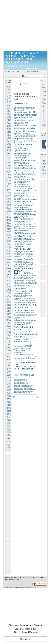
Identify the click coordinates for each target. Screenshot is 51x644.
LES (20, 133)
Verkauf (9, 279)
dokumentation (19, 266)
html (8, 252)
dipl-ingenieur (21, 305)
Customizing (11, 374)
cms (15, 303)
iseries (9, 309)
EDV (8, 444)
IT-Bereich (9, 162)
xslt (8, 173)
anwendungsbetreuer (25, 108)
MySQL (9, 237)
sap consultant (10, 320)
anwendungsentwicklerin (22, 159)
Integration (31, 131)
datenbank (30, 167)
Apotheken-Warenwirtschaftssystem (22, 337)
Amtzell (16, 221)
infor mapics (9, 223)
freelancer (10, 334)
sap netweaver (10, 183)
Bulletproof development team (30, 588)
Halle (31, 358)
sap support (9, 171)
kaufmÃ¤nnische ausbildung (23, 178)
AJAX (17, 330)
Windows (10, 153)
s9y (13, 588)
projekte (9, 419)
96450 (16, 110)
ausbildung (18, 256)
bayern (9, 335)
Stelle (9, 438)
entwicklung (11, 386)
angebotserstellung (31, 284)
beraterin (24, 199)
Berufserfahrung (19, 258)
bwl (8, 382)
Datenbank (10, 349)
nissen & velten (19, 179)
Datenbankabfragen (21, 264)
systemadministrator (21, 149)
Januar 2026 (44, 167)
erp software (30, 316)
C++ (8, 113)
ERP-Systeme (26, 321)
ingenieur (10, 231)
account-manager (29, 280)
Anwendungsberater (21, 157)
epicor (23, 316)
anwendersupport (20, 251)
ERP (8, 447)
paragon (34, 215)
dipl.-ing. (32, 305)
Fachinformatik (21, 355)
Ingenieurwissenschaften (22, 211)
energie (27, 266)
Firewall (9, 109)
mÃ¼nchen (10, 383)
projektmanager (22, 139)
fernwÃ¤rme (18, 357)
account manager (20, 279)
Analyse (9, 316)
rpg (8, 295)
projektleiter (11, 177)
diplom (17, 307)
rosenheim (10, 116)
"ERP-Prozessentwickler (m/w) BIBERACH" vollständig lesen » (24, 375)
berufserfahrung (30, 223)
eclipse (16, 348)
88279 (29, 216)
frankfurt (10, 115)
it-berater (9, 187)
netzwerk (10, 174)
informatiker (11, 425)
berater (18, 199)
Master (28, 215)
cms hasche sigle (23, 303)
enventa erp (32, 169)
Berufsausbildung (23, 342)
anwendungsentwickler (25, 112)
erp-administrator (21, 124)
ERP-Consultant (10, 284)
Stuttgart (10, 149)
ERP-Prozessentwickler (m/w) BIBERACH (27, 367)
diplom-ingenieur (21, 309)
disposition (10, 91)
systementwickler (23, 153)
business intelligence (21, 344)
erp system (9, 202)
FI (15, 131)
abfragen (17, 245)
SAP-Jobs (9, 417)
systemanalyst (21, 151)
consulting (33, 303)
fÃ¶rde (31, 355)
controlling (10, 341)
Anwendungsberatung (21, 197)
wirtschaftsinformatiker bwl (22, 393)
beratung (17, 223)
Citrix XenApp (24, 301)
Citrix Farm (25, 261)
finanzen (10, 256)
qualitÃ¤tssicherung (21, 187)
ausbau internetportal (26, 255)
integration (10, 340)
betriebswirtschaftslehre (22, 293)
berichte (29, 256)
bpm (15, 259)
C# (8, 265)
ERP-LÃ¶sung (10, 141)
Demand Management (21, 231)
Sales (9, 347)
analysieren (30, 330)
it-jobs (16, 133)
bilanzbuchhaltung (20, 298)
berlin (9, 379)
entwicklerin (18, 268)
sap (8, 449)
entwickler (24, 169)
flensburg (26, 357)
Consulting (10, 395)
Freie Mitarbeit (10, 277)
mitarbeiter (10, 424)
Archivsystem (31, 310)
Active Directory (26, 245)
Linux (9, 128)
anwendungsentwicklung (22, 160)
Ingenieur (29, 209)
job (8, 437)
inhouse (34, 211)
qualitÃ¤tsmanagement (22, 184)
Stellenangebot (19, 147)
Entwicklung (20, 350)
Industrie (10, 180)
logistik (9, 250)
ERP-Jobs (9, 391)
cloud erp (32, 301)
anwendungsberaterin (21, 195)
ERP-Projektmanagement (21, 318)
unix (8, 155)
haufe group (9, 311)
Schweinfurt (18, 190)
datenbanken (11, 165)
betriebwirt (17, 295)
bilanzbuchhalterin (20, 297)
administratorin (19, 284)
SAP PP (20, 189)
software (10, 409)
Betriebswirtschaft (23, 291)
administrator (33, 282)
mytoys (9, 288)
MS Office (9, 323)
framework (33, 357)
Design (9, 167)
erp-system (9, 435)
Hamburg (10, 150)
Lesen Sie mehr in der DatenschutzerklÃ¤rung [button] (25, 631)
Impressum (33, 72)
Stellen (9, 428)
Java (8, 168)
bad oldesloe (10, 226)
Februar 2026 (44, 164)
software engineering (11, 268)
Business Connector (24, 259)
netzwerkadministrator (29, 135)
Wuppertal (10, 121)
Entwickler (10, 407)
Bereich (44, 87)
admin (16, 282)
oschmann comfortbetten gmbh (24, 137)
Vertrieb (9, 397)
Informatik (10, 446)
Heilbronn (10, 92)
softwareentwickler (23, 145)
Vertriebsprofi (11, 261)
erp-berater (18, 317)
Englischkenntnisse (25, 348)
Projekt (16, 216)
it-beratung (24, 175)
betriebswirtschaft (23, 202)
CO (27, 120)
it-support (9, 217)
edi (8, 315)
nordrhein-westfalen (10, 366)
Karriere (9, 133)
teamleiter (10, 307)
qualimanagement (20, 183)
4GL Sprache (25, 243)
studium (9, 389)
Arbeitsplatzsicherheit (27, 253)
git (28, 358)
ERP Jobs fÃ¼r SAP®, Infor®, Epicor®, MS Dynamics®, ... (22, 58)
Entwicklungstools (20, 353)
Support (9, 385)
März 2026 (43, 161)
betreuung (10, 164)
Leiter (9, 103)
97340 (16, 277)
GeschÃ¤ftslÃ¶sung (21, 358)
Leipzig (9, 294)
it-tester (30, 175)
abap (31, 243)
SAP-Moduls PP (29, 189)
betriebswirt (11, 273)
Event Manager (27, 241)
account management (26, 277)
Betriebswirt (20, 288)
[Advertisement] (26, 25)
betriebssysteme (31, 258)
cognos (31, 344)
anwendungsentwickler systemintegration (25, 116)
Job (22, 324)
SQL (8, 401)
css (8, 176)
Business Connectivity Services (23, 225)
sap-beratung (10, 271)
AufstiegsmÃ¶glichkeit (21, 339)
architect (34, 160)
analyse (22, 221)
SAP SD (8, 299)
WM (28, 156)
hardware (10, 289)
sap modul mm (9, 158)
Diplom (19, 205)
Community (33, 226)
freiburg (9, 143)
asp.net (16, 255)
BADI (27, 221)
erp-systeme (10, 414)
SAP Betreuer (10, 123)
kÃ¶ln (9, 262)
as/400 (9, 297)
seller (9, 107)
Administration (19, 246)
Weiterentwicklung (20, 156)
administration (23, 282)
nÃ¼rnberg (10, 364)
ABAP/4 (21, 110)
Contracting (29, 228)
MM (28, 133)
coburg (9, 95)
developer (10, 118)
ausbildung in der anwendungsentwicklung (22, 163)
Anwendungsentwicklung (26, 334)
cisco (19, 261)
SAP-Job (19, 143)
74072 (16, 275)
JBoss (9, 274)
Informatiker (20, 209)
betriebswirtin (32, 199)
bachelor (10, 119)
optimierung (11, 212)
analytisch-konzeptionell (22, 332)
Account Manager (10, 138)
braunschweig (19, 165)
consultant (10, 380)
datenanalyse (18, 230)
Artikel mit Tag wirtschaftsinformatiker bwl (27, 68)
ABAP (9, 318)
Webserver (10, 230)
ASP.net (33, 338)
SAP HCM (9, 214)
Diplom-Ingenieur (28, 205)
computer (10, 94)
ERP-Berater (9, 377)
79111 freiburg (9, 291)
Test (8, 246)
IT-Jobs (8, 441)
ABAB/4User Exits (20, 218)
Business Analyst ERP (21, 312)
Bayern (25, 286)
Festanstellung (23, 171)
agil (25, 310)
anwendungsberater (21, 194)
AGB (19, 72)
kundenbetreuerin (20, 215)
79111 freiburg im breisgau (28, 275)
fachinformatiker (27, 128)
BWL (16, 300)
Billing (23, 224)
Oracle (9, 403)
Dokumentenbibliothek (21, 234)
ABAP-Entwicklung (11, 135)
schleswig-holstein (10, 302)
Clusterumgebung (20, 263)
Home (8, 72)
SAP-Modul (9, 130)
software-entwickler (20, 192)
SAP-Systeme (10, 326)
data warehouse (19, 346)
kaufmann (23, 176)
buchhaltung (31, 298)
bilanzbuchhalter (27, 295)
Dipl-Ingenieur (27, 204)
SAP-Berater (9, 338)
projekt (9, 422)
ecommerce (33, 314)
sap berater (9, 330)
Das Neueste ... (44, 171)
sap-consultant (10, 281)
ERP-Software (10, 353)
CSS (35, 228)
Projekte (27, 181)
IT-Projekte (10, 197)
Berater (9, 370)
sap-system (9, 360)
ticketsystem (11, 185)
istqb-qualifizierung (20, 173)
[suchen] (25, 84)
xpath (9, 86)
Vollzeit (9, 421)
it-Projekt (17, 213)
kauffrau (17, 176)
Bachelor (32, 197)
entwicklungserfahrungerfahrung (25, 240)
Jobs (8, 443)
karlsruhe (10, 328)
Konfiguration (11, 194)
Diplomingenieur (19, 207)
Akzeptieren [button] (26, 639)
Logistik (24, 133)
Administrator (11, 427)
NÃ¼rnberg (18, 135)
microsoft (10, 362)
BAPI (31, 221)
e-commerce (24, 314)
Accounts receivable (26, 220)
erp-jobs (30, 126)
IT (8, 450)
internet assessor (10, 126)
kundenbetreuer (26, 213)
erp (16, 171)
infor (27, 207)
